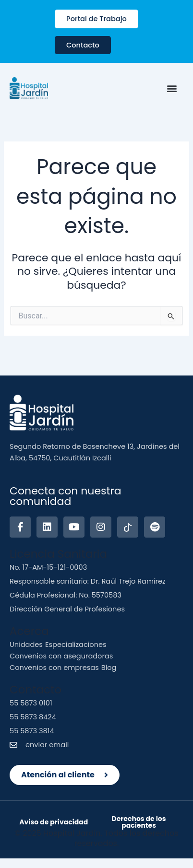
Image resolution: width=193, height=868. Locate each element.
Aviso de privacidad (54, 822)
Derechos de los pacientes (139, 822)
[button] (172, 88)
